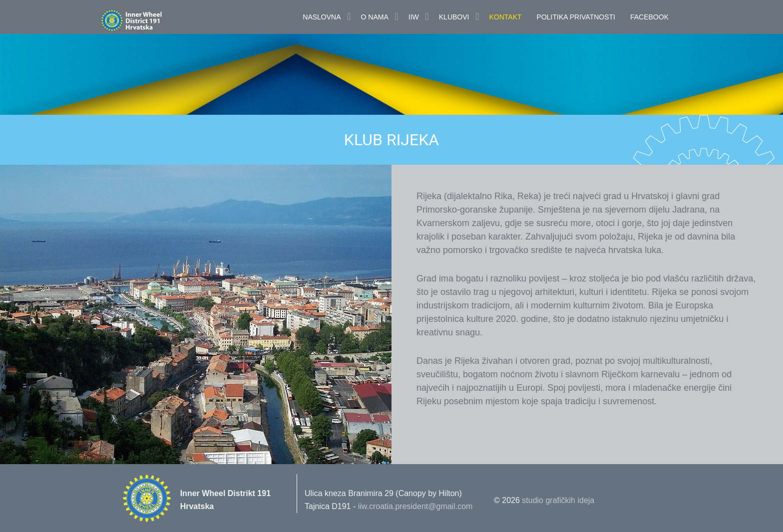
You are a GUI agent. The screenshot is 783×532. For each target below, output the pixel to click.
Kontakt (505, 17)
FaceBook (649, 17)
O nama (375, 17)
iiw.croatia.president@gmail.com (415, 506)
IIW (414, 17)
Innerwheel (154, 21)
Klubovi (454, 17)
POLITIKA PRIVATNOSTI (576, 17)
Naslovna (322, 17)
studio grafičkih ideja (558, 500)
